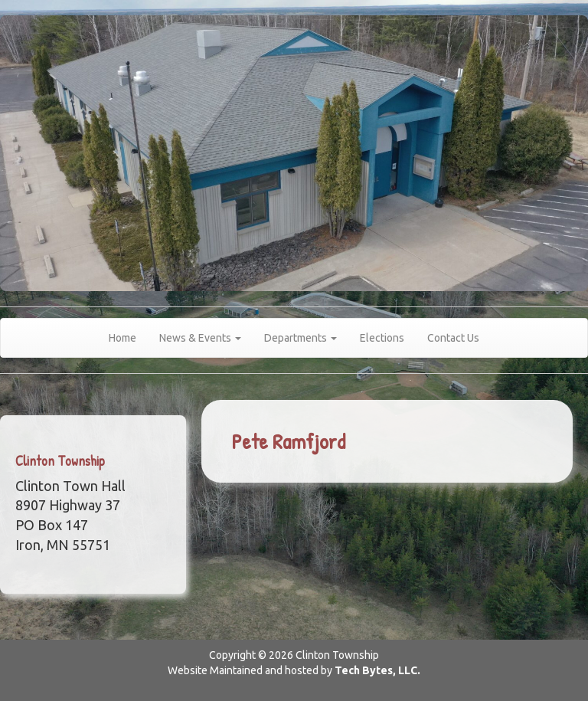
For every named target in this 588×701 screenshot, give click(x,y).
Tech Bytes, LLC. (377, 670)
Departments (301, 338)
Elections (382, 338)
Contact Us (453, 338)
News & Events (200, 338)
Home (122, 338)
